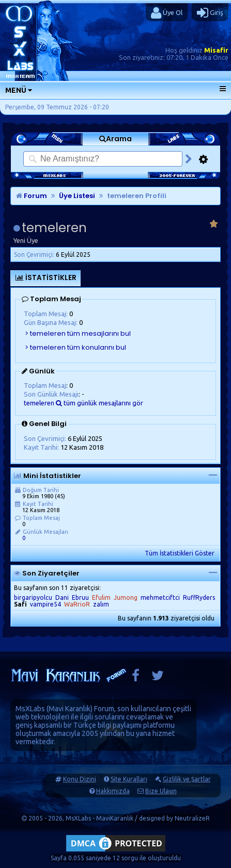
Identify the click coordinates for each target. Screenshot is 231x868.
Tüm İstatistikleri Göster (180, 553)
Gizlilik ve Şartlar (187, 779)
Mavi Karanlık (70, 709)
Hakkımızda (113, 791)
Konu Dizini (80, 779)
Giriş (210, 13)
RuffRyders (199, 597)
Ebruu (80, 597)
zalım (101, 604)
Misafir (216, 50)
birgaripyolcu (33, 597)
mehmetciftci (160, 597)
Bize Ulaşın (161, 791)
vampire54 (45, 604)
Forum (32, 196)
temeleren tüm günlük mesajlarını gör (83, 403)
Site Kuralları (129, 779)
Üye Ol (167, 13)
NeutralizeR (192, 818)
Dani (62, 597)
